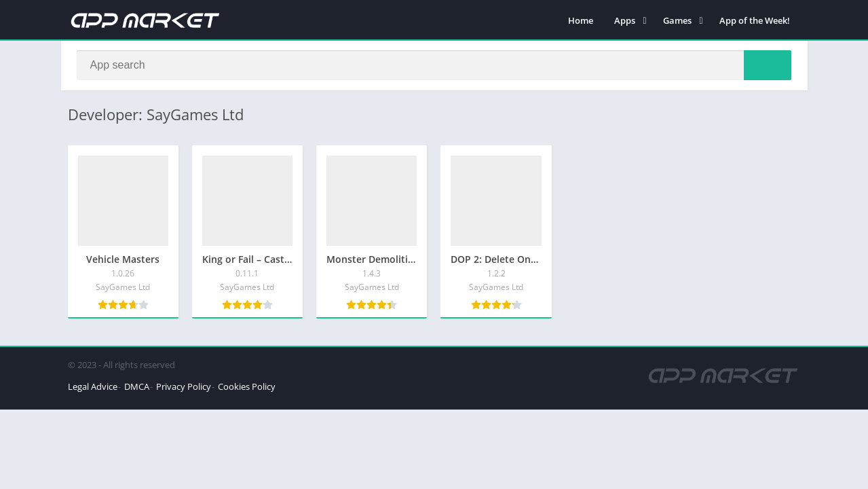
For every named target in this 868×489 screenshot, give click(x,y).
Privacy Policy (184, 387)
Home (581, 20)
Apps (625, 20)
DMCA (137, 387)
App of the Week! (755, 20)
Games (677, 20)
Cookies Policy (247, 387)
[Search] (434, 66)
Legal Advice (93, 387)
